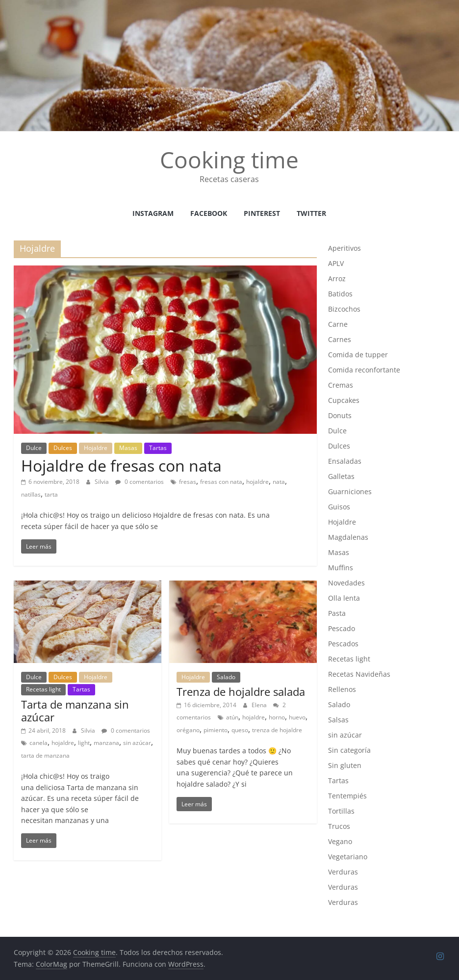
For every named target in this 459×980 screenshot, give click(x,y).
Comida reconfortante (364, 370)
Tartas (158, 448)
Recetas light (43, 689)
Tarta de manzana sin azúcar (75, 711)
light (84, 743)
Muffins (341, 568)
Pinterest (262, 213)
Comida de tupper (358, 355)
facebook (209, 213)
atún (232, 717)
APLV (336, 263)
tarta (51, 494)
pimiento (216, 730)
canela (38, 743)
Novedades (346, 583)
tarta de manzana (45, 755)
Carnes (340, 339)
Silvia (102, 482)
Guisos (339, 507)
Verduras (343, 872)
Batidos (340, 294)
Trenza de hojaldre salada (241, 691)
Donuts (340, 415)
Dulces (63, 448)
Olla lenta (344, 598)
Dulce (34, 448)
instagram (153, 213)
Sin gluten (345, 765)
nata (279, 482)
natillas (31, 494)
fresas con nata (221, 482)
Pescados (343, 644)
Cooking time (229, 159)
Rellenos (342, 689)
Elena (260, 705)
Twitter (311, 213)
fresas (188, 482)
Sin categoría (349, 750)
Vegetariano (348, 857)
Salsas (338, 720)
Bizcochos (344, 309)
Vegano (340, 841)
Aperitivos (344, 248)
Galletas (341, 476)
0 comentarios (140, 482)
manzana (106, 743)
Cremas (341, 385)
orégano (188, 730)
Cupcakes (344, 400)
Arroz (337, 278)
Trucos (339, 826)
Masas (128, 448)
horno (277, 717)
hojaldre (257, 482)
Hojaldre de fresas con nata (121, 465)
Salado (226, 677)
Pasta (337, 613)
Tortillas (341, 811)
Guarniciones (350, 491)
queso (240, 730)
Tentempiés (347, 796)
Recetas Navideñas (359, 674)
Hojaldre (96, 448)
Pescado (342, 628)
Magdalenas (348, 537)
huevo (297, 717)
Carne (338, 324)
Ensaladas (345, 461)
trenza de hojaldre (277, 730)
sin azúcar (137, 743)
